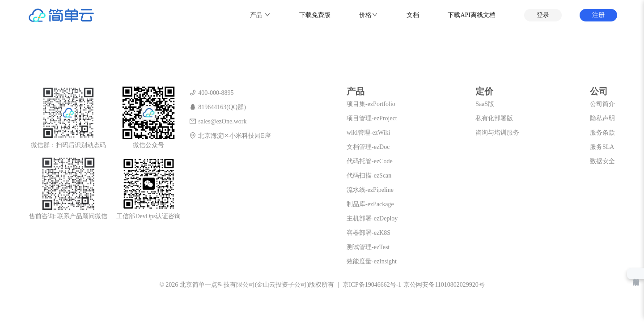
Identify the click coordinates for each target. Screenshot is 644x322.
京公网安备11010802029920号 (444, 285)
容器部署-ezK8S (369, 233)
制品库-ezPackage (370, 204)
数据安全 (602, 161)
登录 (543, 15)
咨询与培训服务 (497, 133)
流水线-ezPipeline (370, 190)
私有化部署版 (494, 118)
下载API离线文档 (472, 15)
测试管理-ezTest (368, 247)
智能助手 (636, 274)
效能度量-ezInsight (372, 261)
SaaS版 (485, 104)
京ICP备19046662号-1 (372, 285)
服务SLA (602, 147)
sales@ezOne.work (218, 121)
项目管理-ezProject (372, 118)
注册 (598, 15)
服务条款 (602, 133)
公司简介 (602, 104)
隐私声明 (602, 118)
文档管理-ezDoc (368, 147)
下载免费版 (315, 15)
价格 (365, 15)
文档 (413, 15)
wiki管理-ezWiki (368, 133)
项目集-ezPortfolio (371, 104)
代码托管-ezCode (370, 161)
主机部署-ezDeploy (372, 218)
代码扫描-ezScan (369, 176)
